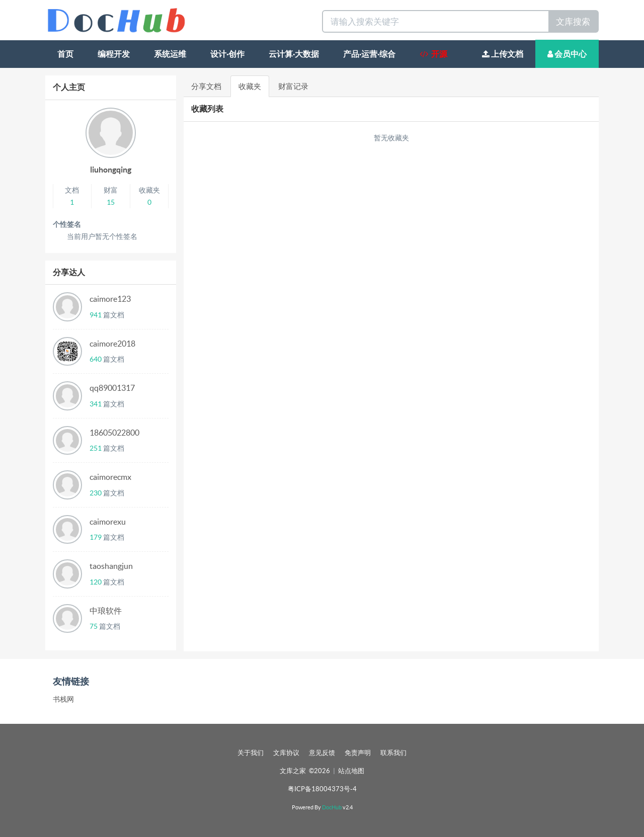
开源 (433, 54)
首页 (65, 54)
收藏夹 (250, 86)
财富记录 (293, 86)
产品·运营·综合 (369, 54)
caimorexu (108, 522)
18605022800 (114, 433)
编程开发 (114, 54)
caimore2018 (112, 344)
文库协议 (286, 753)
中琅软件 (106, 611)
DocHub (332, 807)
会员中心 (567, 54)
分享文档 (206, 86)
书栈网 (63, 699)
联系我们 (393, 753)
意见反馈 (322, 753)
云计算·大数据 (294, 54)
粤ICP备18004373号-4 (322, 789)
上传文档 (503, 54)
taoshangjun (111, 566)
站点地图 (351, 771)
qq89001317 (112, 388)
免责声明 (358, 753)
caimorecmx (110, 477)
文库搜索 (573, 21)
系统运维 (170, 54)
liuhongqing (111, 170)
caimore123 (110, 299)
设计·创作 (227, 54)
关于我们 (251, 753)
